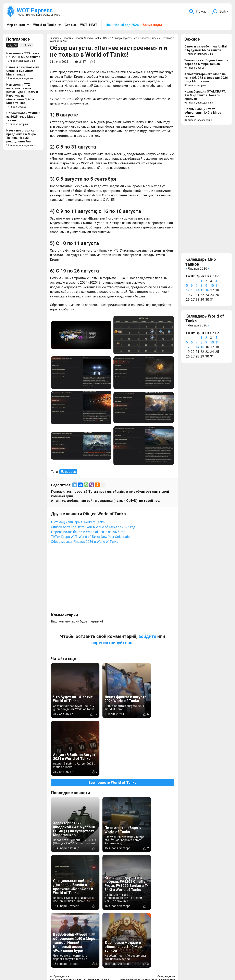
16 (207, 290)
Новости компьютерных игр (130, 963)
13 (193, 290)
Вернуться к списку (113, 875)
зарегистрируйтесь (112, 643)
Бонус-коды (152, 25)
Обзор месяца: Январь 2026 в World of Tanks (85, 542)
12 (188, 290)
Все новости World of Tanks (112, 725)
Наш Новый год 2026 (122, 25)
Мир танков (16, 25)
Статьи (70, 25)
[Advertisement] (112, 580)
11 (217, 286)
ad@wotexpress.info (56, 963)
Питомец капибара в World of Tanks (78, 522)
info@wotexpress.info (40, 958)
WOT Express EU (121, 958)
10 (212, 286)
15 (202, 290)
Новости (85, 958)
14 (197, 290)
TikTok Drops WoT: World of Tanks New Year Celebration (91, 537)
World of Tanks (45, 25)
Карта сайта (219, 958)
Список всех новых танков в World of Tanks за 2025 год (93, 527)
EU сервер (68, 472)
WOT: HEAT (89, 25)
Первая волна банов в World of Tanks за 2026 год (88, 532)
